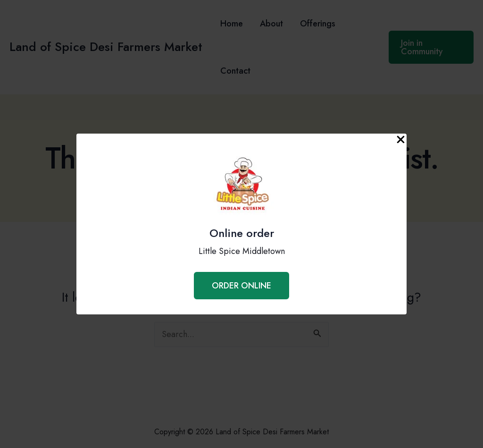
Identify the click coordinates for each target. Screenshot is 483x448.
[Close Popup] (401, 140)
